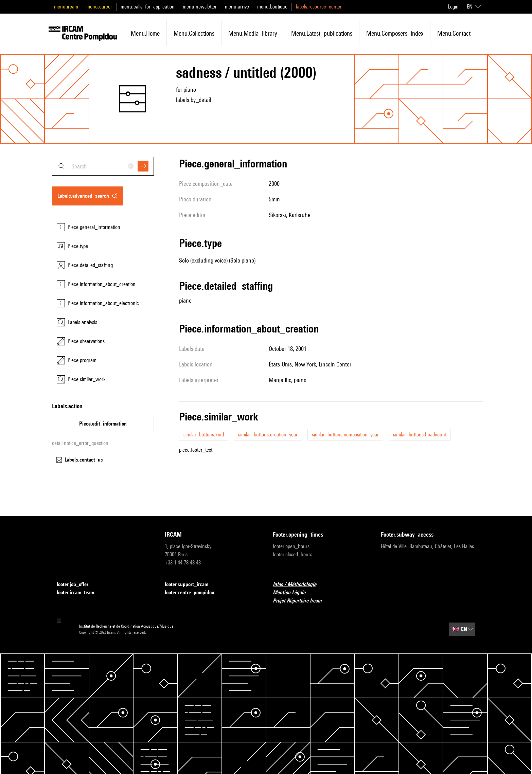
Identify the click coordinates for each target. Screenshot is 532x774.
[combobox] (103, 166)
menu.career (99, 7)
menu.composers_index (395, 33)
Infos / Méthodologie (299, 585)
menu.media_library (253, 33)
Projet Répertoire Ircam (301, 601)
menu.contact (454, 33)
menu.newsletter (200, 7)
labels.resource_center (319, 7)
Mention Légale (293, 593)
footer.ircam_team (79, 593)
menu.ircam (66, 7)
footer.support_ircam (191, 585)
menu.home (145, 33)
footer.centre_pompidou (194, 593)
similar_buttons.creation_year (268, 435)
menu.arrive (237, 7)
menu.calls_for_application (148, 7)
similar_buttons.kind (204, 435)
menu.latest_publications (322, 33)
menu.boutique (272, 7)
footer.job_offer (77, 585)
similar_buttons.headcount (420, 435)
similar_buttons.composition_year (345, 435)
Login (453, 7)
